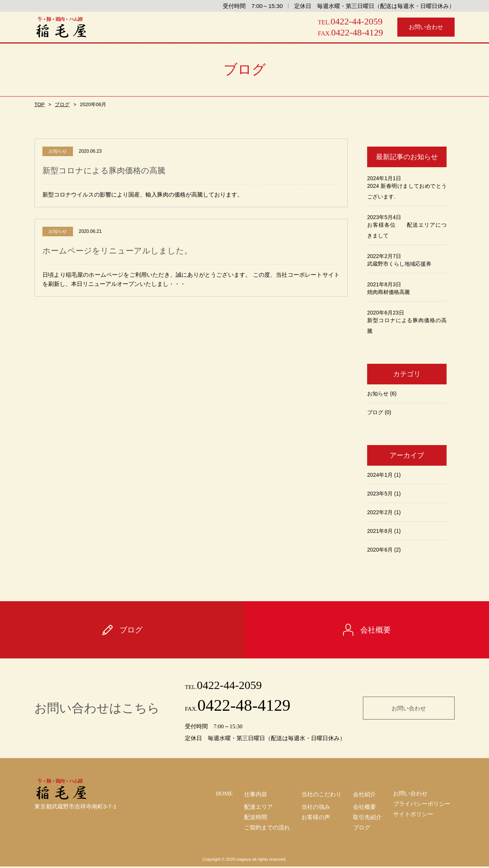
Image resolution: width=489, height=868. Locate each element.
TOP (39, 105)
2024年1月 (380, 475)
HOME (224, 792)
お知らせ (378, 394)
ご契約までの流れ (267, 829)
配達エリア (258, 806)
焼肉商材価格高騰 (389, 292)
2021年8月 (380, 531)
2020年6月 (380, 550)
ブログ (61, 105)
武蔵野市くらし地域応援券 (399, 264)
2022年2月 (380, 512)
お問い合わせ (409, 707)
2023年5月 (380, 494)
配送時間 (256, 817)
